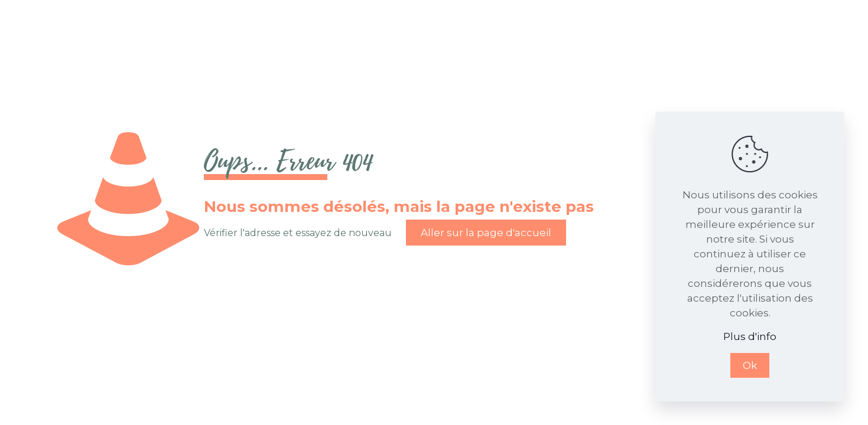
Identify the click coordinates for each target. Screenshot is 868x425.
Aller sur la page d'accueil (486, 233)
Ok (750, 365)
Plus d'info (750, 336)
